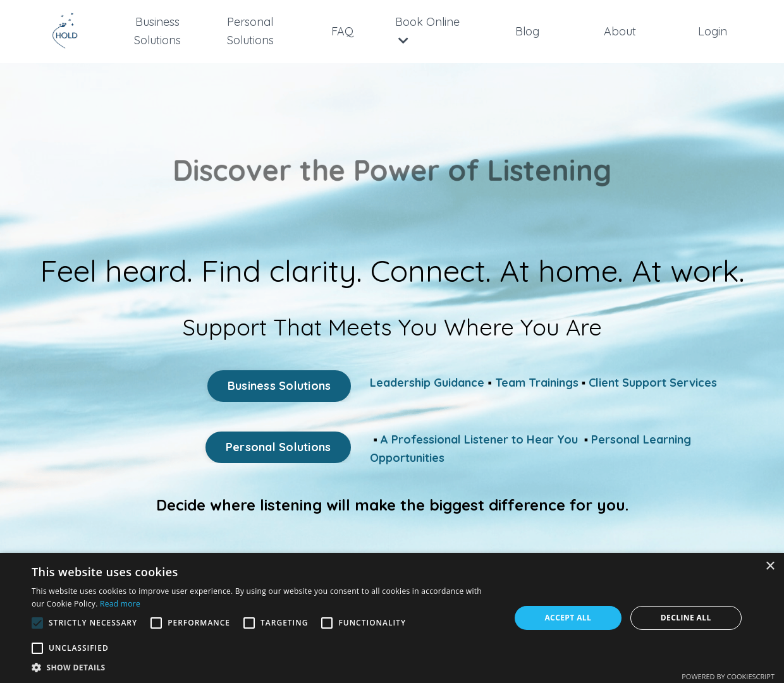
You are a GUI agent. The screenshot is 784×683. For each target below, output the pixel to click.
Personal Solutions (250, 31)
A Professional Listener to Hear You (479, 439)
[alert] (392, 618)
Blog (527, 31)
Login (713, 31)
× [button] (770, 566)
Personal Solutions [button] (279, 447)
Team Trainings (537, 383)
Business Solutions (157, 31)
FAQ (342, 31)
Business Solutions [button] (279, 386)
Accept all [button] (568, 618)
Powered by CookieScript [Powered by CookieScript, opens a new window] (728, 676)
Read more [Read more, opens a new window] (120, 604)
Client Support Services (653, 383)
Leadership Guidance (427, 383)
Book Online (427, 30)
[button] (264, 667)
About (620, 31)
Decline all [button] (686, 618)
